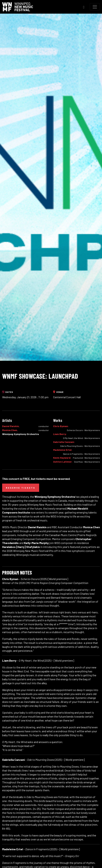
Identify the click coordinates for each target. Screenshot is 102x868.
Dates (8, 392)
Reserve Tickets (21, 488)
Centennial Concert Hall (67, 397)
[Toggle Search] (84, 7)
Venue (58, 392)
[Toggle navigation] (95, 7)
